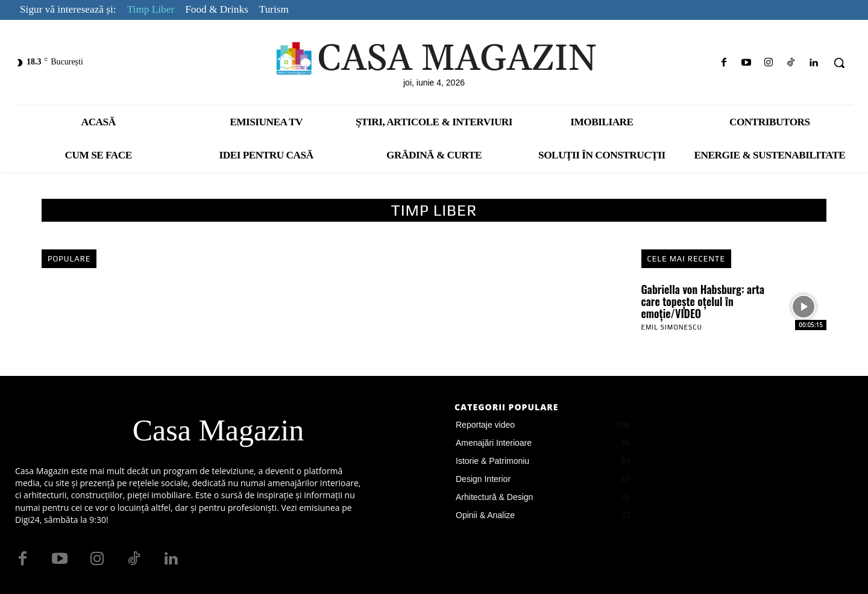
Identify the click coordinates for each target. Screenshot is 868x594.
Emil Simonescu (672, 327)
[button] (839, 63)
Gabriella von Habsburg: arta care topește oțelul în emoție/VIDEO (703, 301)
